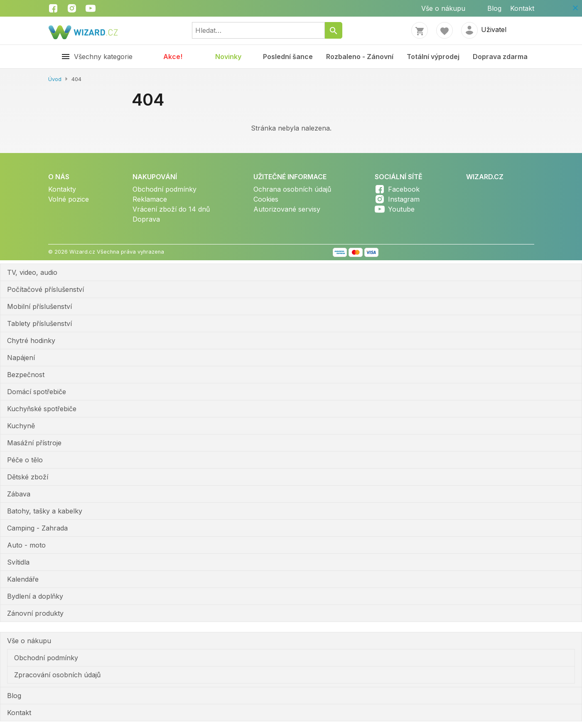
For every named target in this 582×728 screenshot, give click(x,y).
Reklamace (150, 199)
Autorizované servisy (287, 209)
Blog (494, 8)
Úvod (55, 79)
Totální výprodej (433, 57)
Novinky (228, 57)
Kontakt (522, 8)
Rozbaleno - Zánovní (360, 57)
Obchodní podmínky (165, 189)
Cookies (266, 199)
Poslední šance (288, 57)
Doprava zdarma (500, 57)
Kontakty (62, 189)
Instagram (404, 199)
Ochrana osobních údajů (292, 189)
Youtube (401, 209)
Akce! (173, 57)
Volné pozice (69, 199)
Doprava (146, 219)
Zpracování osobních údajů (57, 675)
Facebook (404, 189)
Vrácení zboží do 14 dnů (171, 209)
